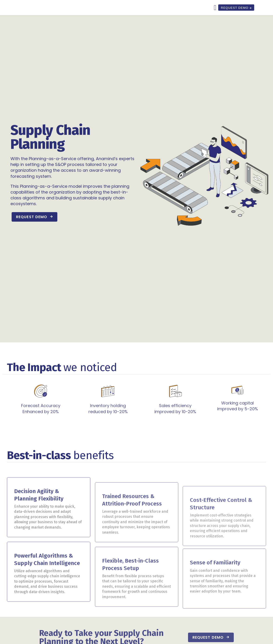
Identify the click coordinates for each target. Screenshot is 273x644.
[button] (214, 15)
